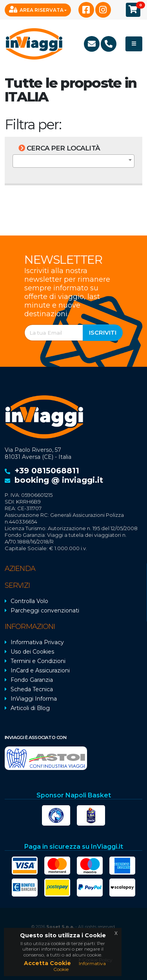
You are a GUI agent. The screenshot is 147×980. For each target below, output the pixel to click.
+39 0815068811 (47, 471)
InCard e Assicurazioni (40, 670)
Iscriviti (103, 332)
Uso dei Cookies (32, 652)
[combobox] (73, 161)
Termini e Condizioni (38, 661)
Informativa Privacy (37, 642)
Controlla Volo (29, 601)
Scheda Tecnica (32, 689)
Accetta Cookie (47, 963)
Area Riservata (36, 9)
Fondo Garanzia (32, 680)
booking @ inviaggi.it (59, 480)
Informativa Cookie (80, 966)
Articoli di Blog (30, 708)
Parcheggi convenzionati (45, 610)
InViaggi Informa (34, 699)
